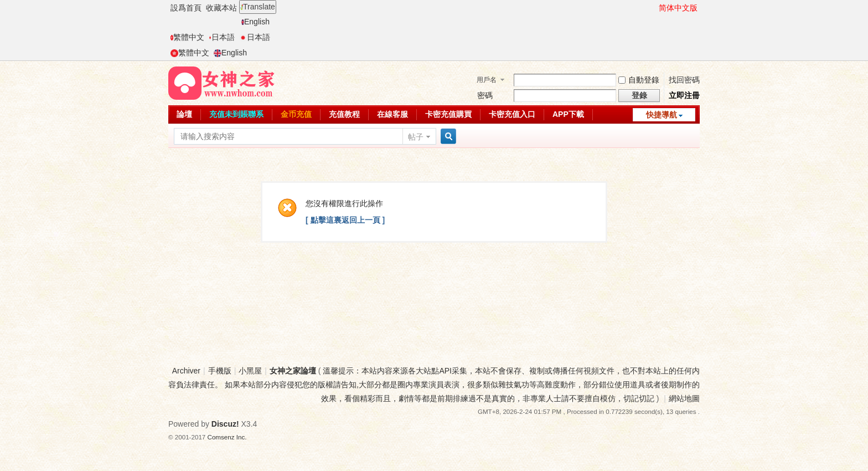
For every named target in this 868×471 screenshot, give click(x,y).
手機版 (220, 371)
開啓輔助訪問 (654, 8)
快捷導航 (662, 115)
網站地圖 (684, 398)
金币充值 (296, 114)
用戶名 (487, 80)
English (255, 22)
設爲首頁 (186, 8)
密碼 (485, 95)
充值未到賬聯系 (236, 114)
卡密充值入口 (512, 114)
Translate (258, 7)
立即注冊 (684, 95)
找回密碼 (684, 80)
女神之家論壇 (293, 371)
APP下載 (568, 114)
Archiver (186, 371)
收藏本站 (221, 8)
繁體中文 (187, 37)
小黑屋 (250, 371)
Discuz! (225, 424)
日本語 (222, 37)
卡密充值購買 (448, 114)
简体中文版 (678, 8)
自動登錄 (639, 80)
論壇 (184, 114)
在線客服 (392, 114)
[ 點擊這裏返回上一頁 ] (345, 220)
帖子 (416, 137)
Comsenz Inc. (227, 437)
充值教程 (344, 114)
